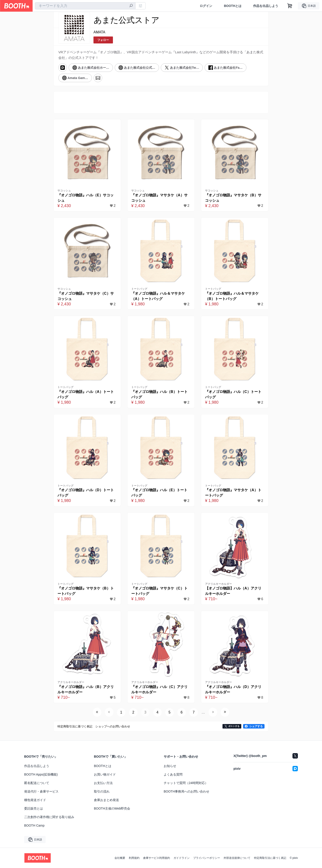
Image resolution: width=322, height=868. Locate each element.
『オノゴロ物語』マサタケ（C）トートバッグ (159, 591)
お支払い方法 (103, 783)
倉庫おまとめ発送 (106, 800)
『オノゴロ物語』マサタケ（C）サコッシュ (86, 296)
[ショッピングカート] (290, 6)
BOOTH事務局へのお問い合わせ (186, 791)
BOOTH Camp (34, 825)
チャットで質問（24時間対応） (186, 783)
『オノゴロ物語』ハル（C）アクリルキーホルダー (159, 689)
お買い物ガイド (105, 774)
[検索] (131, 6)
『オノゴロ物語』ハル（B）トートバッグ (159, 394)
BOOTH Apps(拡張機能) (41, 774)
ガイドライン (182, 858)
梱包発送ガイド (35, 800)
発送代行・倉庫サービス (41, 791)
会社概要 (120, 858)
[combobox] (85, 6)
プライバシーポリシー (207, 858)
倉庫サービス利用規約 (157, 858)
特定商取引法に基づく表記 (270, 858)
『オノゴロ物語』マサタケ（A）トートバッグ (233, 493)
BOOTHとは (233, 6)
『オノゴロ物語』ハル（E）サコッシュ (86, 198)
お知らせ (170, 766)
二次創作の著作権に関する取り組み (49, 817)
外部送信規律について (237, 858)
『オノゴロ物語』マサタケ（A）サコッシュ (159, 198)
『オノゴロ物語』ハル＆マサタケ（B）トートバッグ (232, 296)
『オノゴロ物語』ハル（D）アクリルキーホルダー (233, 689)
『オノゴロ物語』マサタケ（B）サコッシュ (233, 198)
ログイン (206, 6)
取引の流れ (102, 791)
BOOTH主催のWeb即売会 (112, 808)
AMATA (99, 32)
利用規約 (134, 858)
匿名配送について (37, 783)
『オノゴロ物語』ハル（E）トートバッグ (159, 493)
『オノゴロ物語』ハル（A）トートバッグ (86, 394)
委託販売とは (34, 808)
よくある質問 (173, 774)
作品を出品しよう (266, 6)
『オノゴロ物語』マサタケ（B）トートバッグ (86, 591)
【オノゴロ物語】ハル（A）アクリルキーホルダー (233, 591)
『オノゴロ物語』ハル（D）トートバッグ (86, 493)
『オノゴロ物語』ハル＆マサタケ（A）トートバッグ (158, 296)
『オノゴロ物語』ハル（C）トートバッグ (233, 394)
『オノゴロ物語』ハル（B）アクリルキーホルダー (86, 689)
